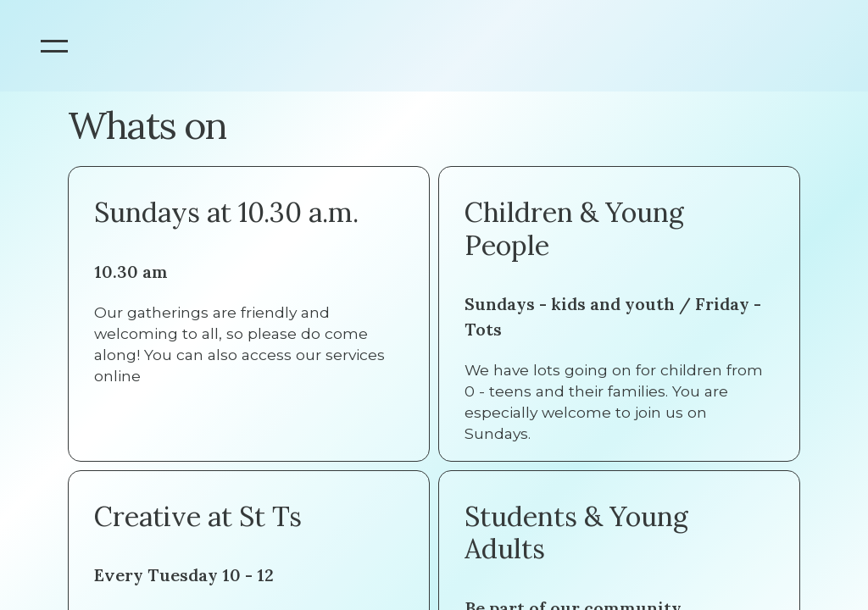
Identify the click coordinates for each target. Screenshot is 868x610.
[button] (54, 46)
